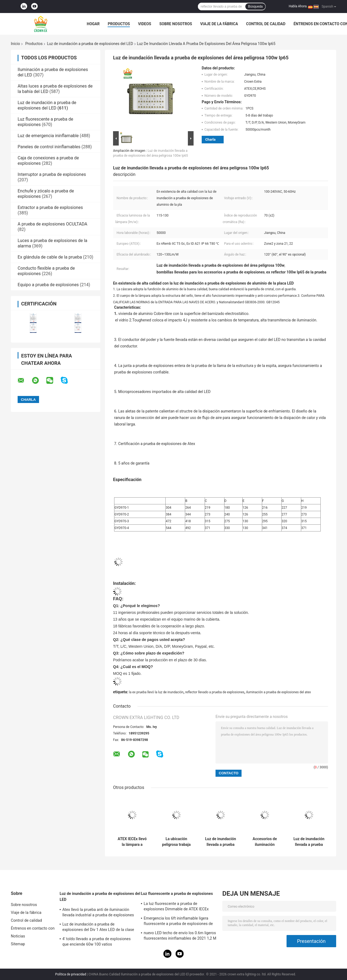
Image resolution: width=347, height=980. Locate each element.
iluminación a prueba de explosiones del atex (279, 692)
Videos (145, 24)
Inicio (15, 44)
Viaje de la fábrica (219, 24)
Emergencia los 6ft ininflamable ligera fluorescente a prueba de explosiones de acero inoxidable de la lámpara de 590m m (180, 922)
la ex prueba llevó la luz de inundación (156, 692)
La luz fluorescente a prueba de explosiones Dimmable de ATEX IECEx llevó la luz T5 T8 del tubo (176, 907)
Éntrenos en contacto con (33, 928)
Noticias (18, 936)
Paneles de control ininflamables (49, 147)
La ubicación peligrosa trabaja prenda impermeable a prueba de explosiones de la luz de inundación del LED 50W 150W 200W (176, 842)
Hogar (93, 24)
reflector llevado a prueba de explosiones (215, 692)
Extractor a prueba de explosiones (50, 207)
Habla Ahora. (298, 6)
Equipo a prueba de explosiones (48, 285)
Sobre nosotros (176, 24)
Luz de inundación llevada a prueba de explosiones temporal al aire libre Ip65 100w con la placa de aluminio (220, 842)
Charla (210, 139)
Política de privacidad (71, 974)
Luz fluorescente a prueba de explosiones (177, 894)
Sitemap (18, 944)
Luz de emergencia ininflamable (48, 136)
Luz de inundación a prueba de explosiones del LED (90, 44)
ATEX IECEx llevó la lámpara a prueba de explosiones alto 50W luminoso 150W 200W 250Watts (132, 842)
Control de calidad (266, 24)
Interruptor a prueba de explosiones (52, 174)
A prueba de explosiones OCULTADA (52, 224)
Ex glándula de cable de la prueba (50, 257)
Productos (119, 24)
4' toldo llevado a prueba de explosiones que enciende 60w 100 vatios (97, 942)
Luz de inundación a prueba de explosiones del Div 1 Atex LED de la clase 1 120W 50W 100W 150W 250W (98, 928)
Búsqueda (255, 7)
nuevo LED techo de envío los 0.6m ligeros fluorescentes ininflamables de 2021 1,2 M (180, 936)
